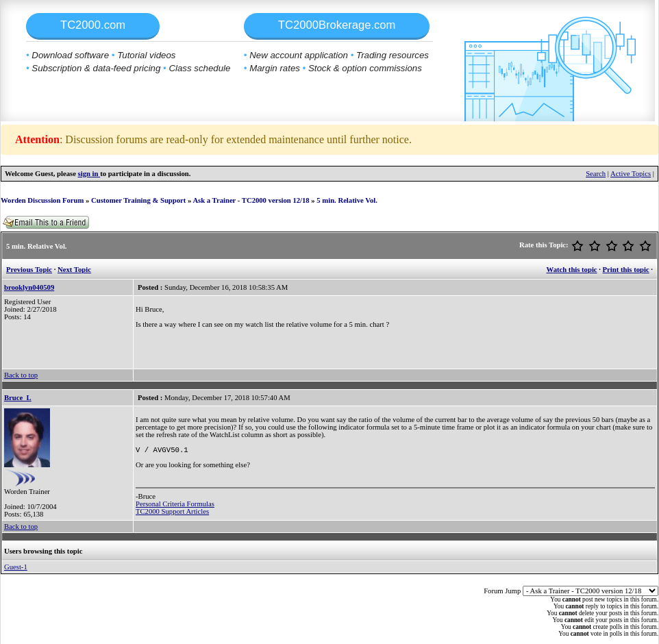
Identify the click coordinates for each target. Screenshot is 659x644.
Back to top (21, 375)
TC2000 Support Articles (172, 513)
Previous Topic (29, 270)
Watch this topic (572, 270)
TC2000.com (93, 25)
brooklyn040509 (29, 287)
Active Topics (631, 174)
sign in (89, 174)
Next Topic (74, 270)
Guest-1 (16, 567)
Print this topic (626, 270)
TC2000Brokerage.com (337, 25)
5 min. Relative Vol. (347, 200)
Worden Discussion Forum (42, 200)
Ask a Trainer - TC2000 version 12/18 (251, 200)
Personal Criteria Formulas (175, 505)
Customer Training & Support (138, 200)
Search (596, 174)
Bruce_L (18, 398)
